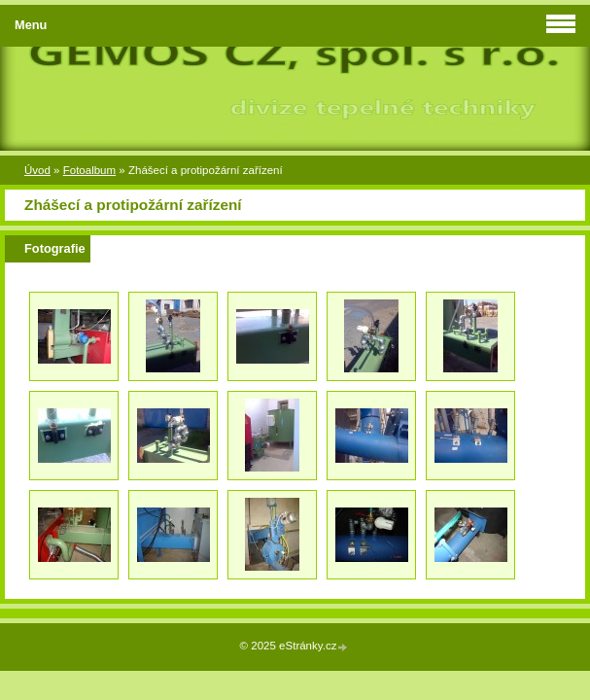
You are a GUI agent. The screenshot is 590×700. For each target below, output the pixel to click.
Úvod (37, 170)
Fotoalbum (89, 170)
